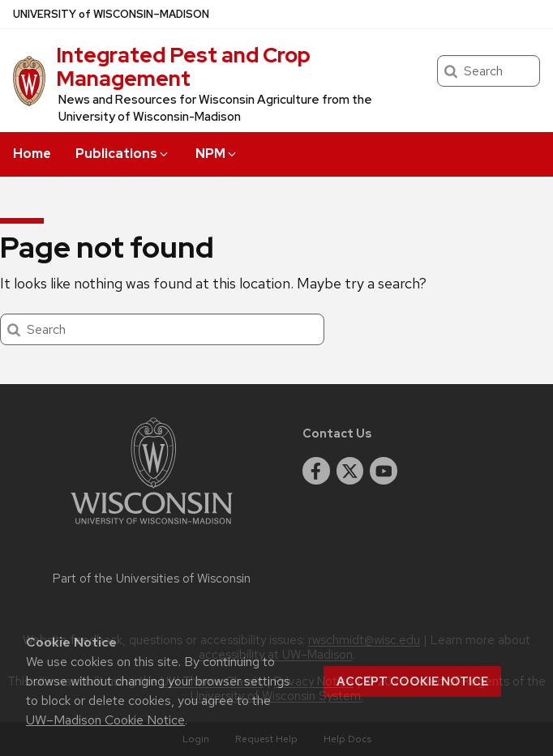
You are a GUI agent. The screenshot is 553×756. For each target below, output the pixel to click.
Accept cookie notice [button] (412, 681)
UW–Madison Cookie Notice (105, 720)
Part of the (152, 579)
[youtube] (384, 471)
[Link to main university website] (152, 527)
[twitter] (350, 471)
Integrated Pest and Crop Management (183, 67)
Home (32, 154)
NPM (217, 154)
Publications (123, 154)
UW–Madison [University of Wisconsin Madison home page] (111, 14)
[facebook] (316, 471)
